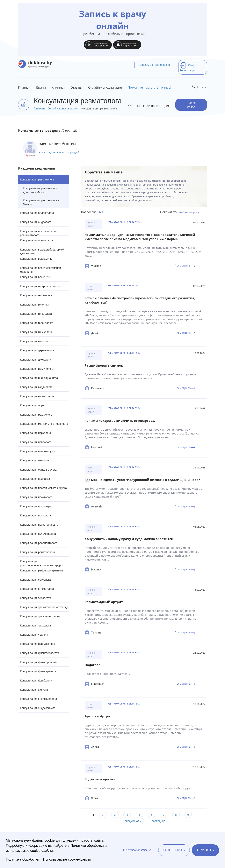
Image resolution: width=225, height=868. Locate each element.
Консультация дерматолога (37, 350)
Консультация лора (32, 405)
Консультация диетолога (36, 360)
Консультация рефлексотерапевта (42, 570)
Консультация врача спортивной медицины (40, 269)
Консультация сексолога (35, 580)
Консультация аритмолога (36, 240)
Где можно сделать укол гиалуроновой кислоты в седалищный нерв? (142, 480)
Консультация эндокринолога (39, 699)
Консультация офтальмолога (38, 470)
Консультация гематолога (36, 295)
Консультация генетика (35, 305)
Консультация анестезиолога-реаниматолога (39, 233)
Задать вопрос (191, 105)
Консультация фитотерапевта (39, 662)
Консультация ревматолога (37, 179)
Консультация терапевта (36, 598)
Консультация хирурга (34, 690)
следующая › (133, 821)
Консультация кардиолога (36, 387)
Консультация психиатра (36, 506)
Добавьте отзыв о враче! (151, 65)
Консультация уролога (34, 635)
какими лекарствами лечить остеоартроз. (120, 421)
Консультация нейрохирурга (38, 451)
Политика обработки (22, 859)
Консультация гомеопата (36, 341)
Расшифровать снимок (104, 366)
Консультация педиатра (35, 479)
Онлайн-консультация (105, 87)
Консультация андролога (36, 222)
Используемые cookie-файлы (67, 859)
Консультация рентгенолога (37, 552)
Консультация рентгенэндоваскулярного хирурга (42, 563)
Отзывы (76, 87)
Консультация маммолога (36, 415)
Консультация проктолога (36, 497)
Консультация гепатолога (36, 314)
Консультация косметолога (37, 396)
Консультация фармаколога (38, 644)
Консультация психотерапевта (39, 525)
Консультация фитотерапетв (38, 671)
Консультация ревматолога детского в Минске (40, 190)
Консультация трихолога (35, 625)
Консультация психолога (36, 515)
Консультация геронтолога (37, 323)
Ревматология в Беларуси (124, 222)
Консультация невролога (36, 442)
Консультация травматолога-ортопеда (44, 607)
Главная (24, 87)
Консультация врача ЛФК (36, 259)
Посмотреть (185, 265)
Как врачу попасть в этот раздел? (59, 152)
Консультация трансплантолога (40, 616)
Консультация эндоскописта (38, 708)
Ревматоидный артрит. (104, 602)
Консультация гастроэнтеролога (40, 286)
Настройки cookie (137, 850)
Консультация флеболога (36, 681)
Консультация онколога (35, 460)
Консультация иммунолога (37, 369)
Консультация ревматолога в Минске (41, 202)
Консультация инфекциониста (39, 378)
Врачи (41, 87)
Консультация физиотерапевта (40, 653)
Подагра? (92, 665)
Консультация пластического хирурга (43, 488)
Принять (205, 850)
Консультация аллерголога (37, 213)
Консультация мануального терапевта (44, 424)
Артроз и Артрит (98, 716)
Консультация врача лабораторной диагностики (42, 251)
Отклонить (174, 850)
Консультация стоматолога (37, 589)
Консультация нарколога (36, 433)
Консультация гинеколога (36, 332)
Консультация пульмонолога (38, 534)
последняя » (160, 821)
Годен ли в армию (100, 779)
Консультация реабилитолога (39, 543)
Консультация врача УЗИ (36, 277)
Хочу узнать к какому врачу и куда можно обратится (129, 539)
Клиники (58, 87)
